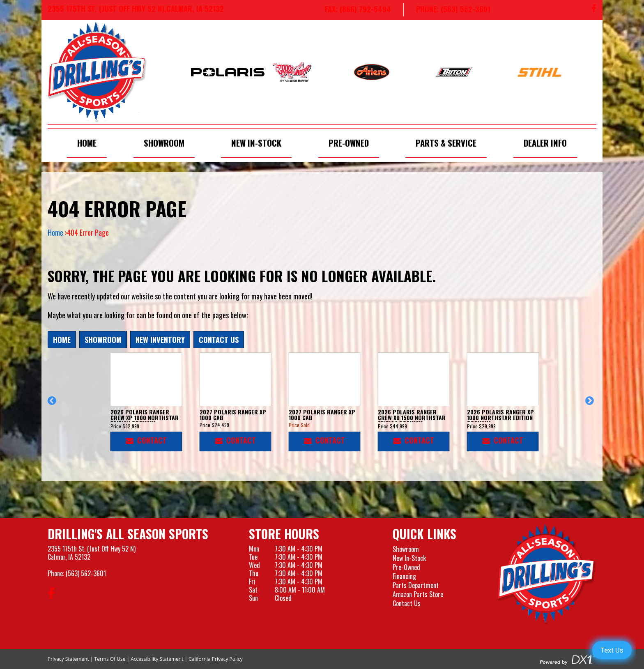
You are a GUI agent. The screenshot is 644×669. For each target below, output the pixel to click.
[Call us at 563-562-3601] (447, 10)
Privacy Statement (68, 659)
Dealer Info (545, 143)
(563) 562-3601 (86, 573)
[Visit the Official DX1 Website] (568, 658)
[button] (53, 405)
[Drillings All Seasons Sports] (547, 575)
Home (87, 143)
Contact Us (219, 339)
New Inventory (160, 339)
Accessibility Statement (157, 659)
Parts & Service (446, 143)
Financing (404, 576)
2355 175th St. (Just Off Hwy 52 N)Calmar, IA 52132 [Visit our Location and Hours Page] (92, 553)
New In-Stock (256, 143)
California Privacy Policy (216, 659)
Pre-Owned (349, 143)
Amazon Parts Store (418, 594)
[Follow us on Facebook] (594, 10)
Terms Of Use (110, 659)
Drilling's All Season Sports (128, 534)
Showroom (164, 143)
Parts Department (416, 585)
